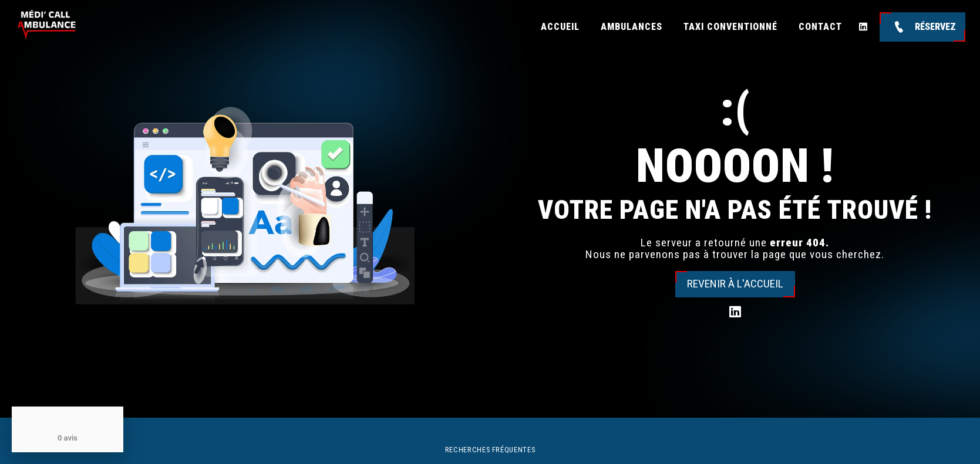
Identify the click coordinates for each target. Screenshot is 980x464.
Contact (820, 27)
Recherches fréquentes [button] (490, 450)
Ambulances (632, 27)
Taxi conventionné (730, 27)
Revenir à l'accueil (735, 284)
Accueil (560, 27)
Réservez (922, 27)
